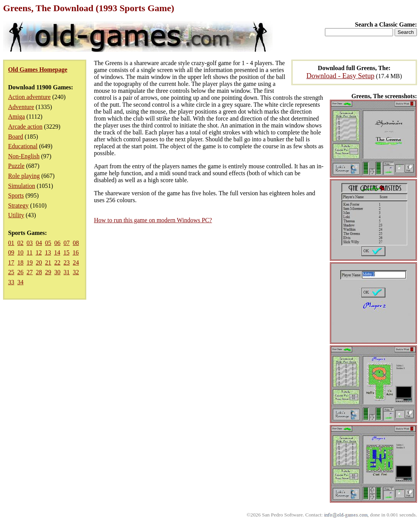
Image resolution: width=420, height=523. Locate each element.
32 (76, 272)
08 (76, 243)
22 (57, 262)
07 (67, 243)
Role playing (24, 176)
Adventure (21, 107)
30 (57, 272)
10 (20, 252)
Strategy (18, 205)
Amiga (17, 117)
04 (39, 243)
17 (11, 262)
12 (38, 252)
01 (11, 243)
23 (67, 262)
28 (39, 272)
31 (67, 272)
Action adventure (29, 97)
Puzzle (16, 166)
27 (30, 272)
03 (30, 243)
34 (20, 282)
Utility (16, 215)
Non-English (24, 156)
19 (30, 262)
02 (20, 243)
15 (66, 252)
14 (57, 252)
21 (48, 262)
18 (20, 262)
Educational (23, 146)
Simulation (22, 186)
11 (29, 252)
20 (39, 262)
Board (16, 137)
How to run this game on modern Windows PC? (153, 220)
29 (48, 272)
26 (20, 272)
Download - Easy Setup (341, 76)
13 (48, 252)
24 (76, 262)
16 (75, 252)
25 (11, 272)
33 (11, 282)
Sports (16, 195)
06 (57, 243)
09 (11, 252)
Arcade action (25, 127)
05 (48, 243)
